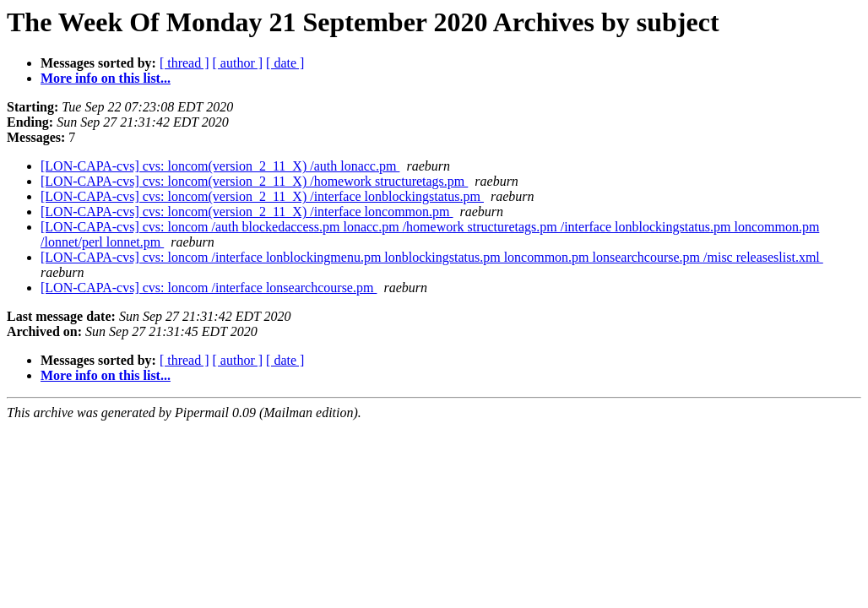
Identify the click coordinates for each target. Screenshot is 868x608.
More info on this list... (106, 78)
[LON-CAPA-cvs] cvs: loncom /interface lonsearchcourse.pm (209, 288)
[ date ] (285, 63)
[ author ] (238, 63)
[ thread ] (184, 63)
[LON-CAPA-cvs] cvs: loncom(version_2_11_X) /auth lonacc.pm (220, 166)
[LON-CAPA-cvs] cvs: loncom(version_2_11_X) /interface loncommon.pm (247, 212)
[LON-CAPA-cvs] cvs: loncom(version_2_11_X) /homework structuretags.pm (254, 181)
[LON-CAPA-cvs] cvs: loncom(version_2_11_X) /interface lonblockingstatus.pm (262, 196)
